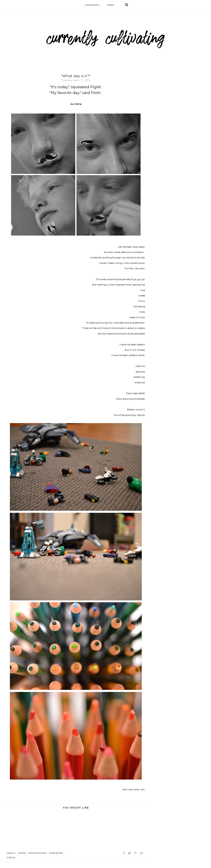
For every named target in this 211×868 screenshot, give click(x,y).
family (11, 853)
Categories (93, 5)
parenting (56, 853)
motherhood (38, 853)
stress (11, 858)
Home (110, 5)
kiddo (22, 853)
